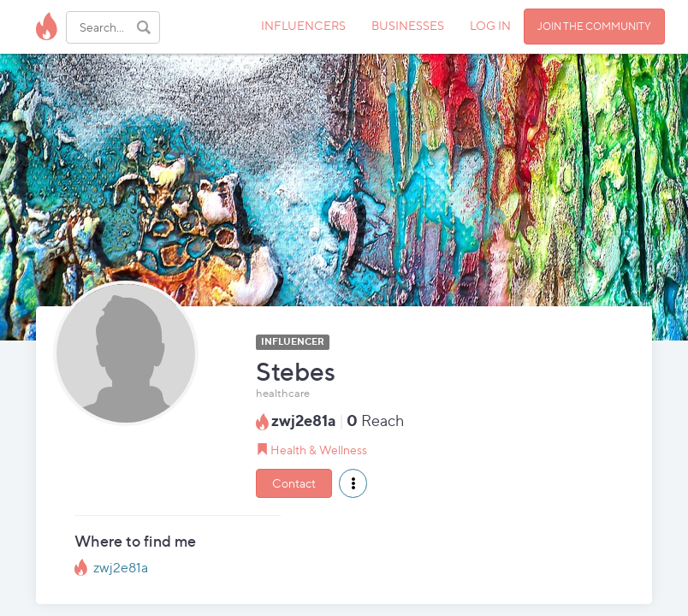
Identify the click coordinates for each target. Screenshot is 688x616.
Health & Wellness (319, 450)
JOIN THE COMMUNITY (594, 26)
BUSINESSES (408, 25)
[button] (353, 483)
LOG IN (490, 25)
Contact (294, 483)
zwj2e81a (121, 568)
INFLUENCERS (303, 25)
